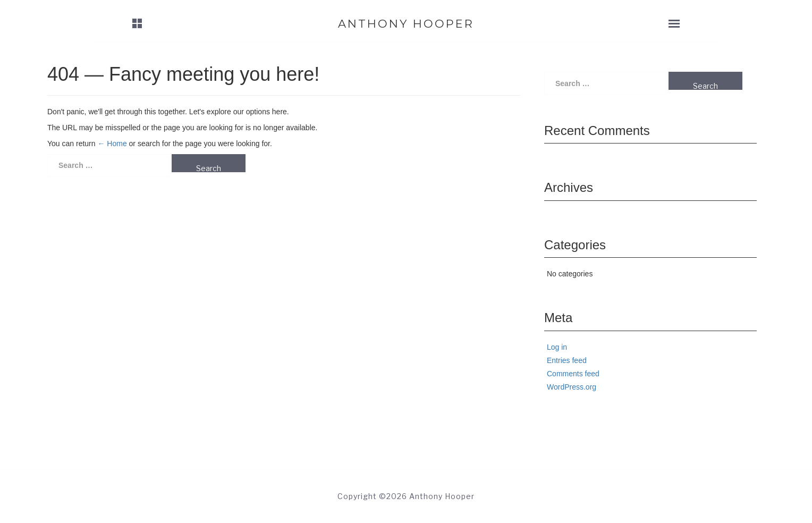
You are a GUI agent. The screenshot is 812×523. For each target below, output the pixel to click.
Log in (557, 347)
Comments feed (573, 374)
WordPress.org (572, 387)
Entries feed (567, 360)
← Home (112, 144)
